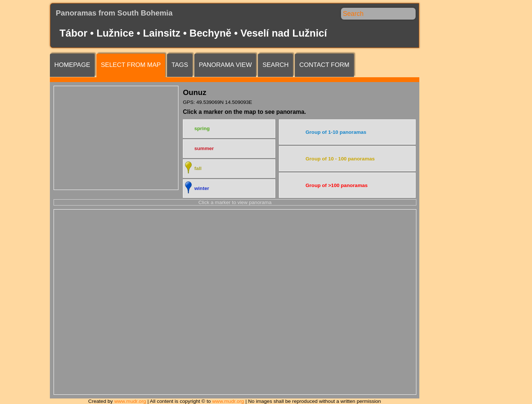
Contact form (324, 65)
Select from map (131, 65)
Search (275, 65)
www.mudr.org (130, 401)
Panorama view (225, 65)
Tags (180, 65)
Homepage (72, 65)
